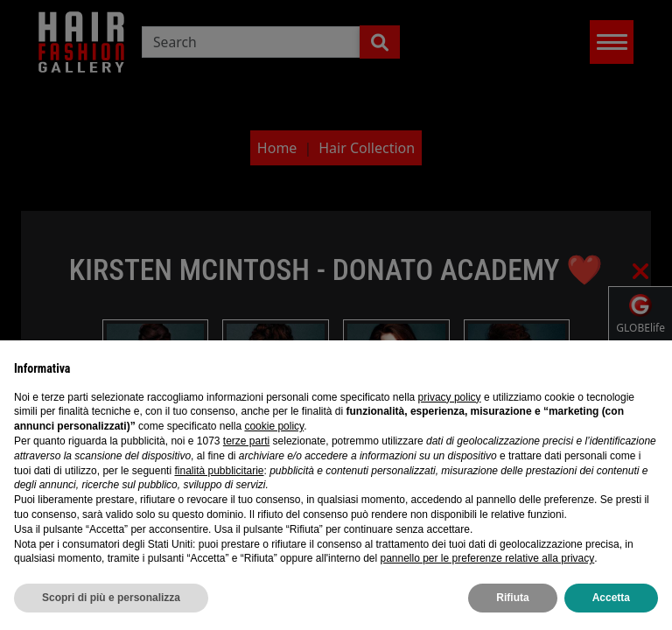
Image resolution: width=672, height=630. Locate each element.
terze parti (246, 441)
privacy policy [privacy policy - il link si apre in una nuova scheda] (450, 397)
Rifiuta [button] (512, 598)
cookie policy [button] (274, 426)
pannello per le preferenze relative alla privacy (487, 558)
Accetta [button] (611, 598)
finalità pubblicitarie (219, 471)
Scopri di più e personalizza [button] (111, 598)
